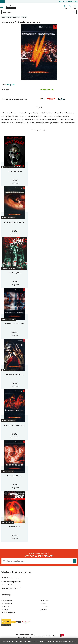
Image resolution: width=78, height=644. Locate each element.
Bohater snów (15, 527)
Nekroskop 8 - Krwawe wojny (15, 425)
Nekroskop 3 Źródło (15, 476)
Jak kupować (44, 600)
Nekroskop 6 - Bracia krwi (15, 324)
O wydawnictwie (7, 600)
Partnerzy (5, 609)
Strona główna (7, 17)
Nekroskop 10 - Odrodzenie (15, 222)
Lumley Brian (11, 85)
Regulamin (44, 609)
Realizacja (59, 636)
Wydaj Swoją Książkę (8, 612)
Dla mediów (5, 606)
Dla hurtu (43, 603)
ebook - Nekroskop (15, 171)
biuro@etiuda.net (19, 578)
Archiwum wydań (7, 603)
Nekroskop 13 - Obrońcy (15, 374)
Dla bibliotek (44, 606)
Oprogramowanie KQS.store (43, 636)
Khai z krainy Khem (15, 273)
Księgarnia (16, 17)
